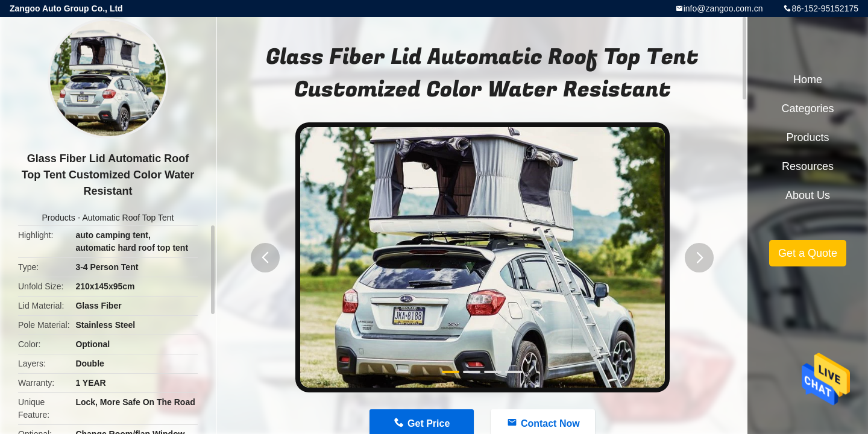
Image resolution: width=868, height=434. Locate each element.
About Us (808, 195)
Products (59, 218)
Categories (807, 108)
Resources (808, 166)
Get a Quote (808, 253)
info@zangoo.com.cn (723, 8)
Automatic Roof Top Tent (128, 218)
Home (808, 80)
